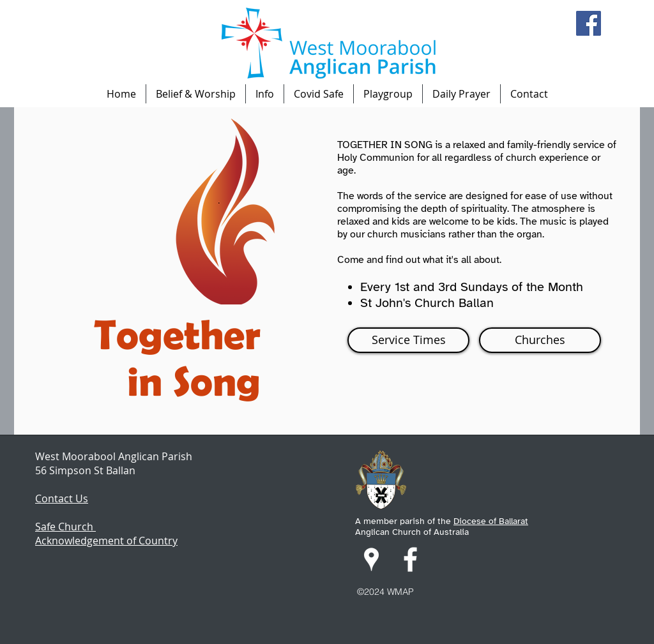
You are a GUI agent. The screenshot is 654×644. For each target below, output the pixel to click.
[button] (196, 94)
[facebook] (410, 559)
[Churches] (540, 340)
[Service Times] (408, 340)
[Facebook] (589, 23)
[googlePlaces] (371, 559)
